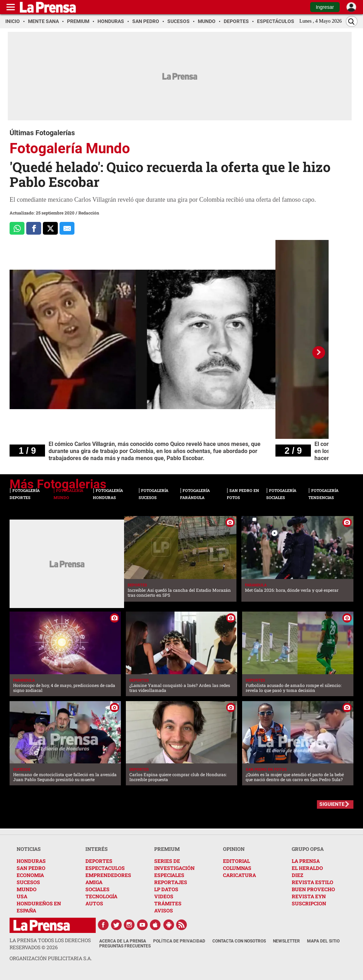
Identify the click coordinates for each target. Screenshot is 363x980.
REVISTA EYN (309, 896)
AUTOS (94, 903)
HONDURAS (31, 861)
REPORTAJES (171, 882)
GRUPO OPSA (308, 849)
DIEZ (297, 875)
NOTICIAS (29, 849)
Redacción (89, 213)
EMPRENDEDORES (108, 875)
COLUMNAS (237, 868)
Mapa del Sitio (323, 941)
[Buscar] (352, 21)
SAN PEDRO (31, 868)
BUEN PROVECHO (313, 889)
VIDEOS (164, 896)
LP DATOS (166, 889)
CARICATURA (239, 875)
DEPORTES (99, 861)
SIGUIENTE (332, 804)
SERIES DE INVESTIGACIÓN (174, 864)
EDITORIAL (236, 861)
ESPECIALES (169, 875)
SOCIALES (97, 889)
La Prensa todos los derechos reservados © (50, 944)
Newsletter (286, 941)
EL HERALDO (307, 868)
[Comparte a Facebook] (34, 228)
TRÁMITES (168, 903)
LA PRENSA (306, 861)
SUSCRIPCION (309, 903)
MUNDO (27, 889)
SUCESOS (28, 882)
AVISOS (164, 910)
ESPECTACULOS (105, 868)
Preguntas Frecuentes (125, 946)
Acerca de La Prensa (123, 941)
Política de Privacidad (179, 941)
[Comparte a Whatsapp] (17, 228)
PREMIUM (167, 849)
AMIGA (94, 882)
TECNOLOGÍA (101, 896)
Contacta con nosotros (239, 941)
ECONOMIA (30, 875)
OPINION (234, 849)
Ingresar (325, 7)
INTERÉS (97, 849)
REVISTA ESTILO (312, 882)
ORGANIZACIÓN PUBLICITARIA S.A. (51, 958)
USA (22, 896)
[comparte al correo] (67, 228)
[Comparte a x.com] (50, 228)
